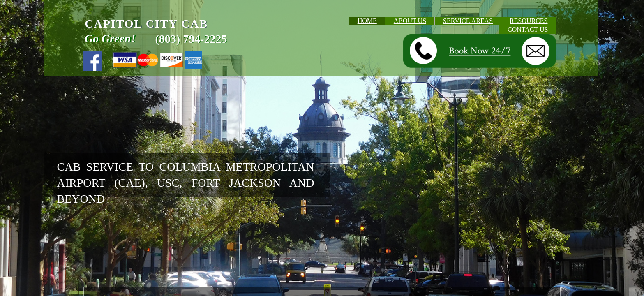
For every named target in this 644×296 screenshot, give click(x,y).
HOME (367, 21)
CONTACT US (528, 29)
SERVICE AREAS (468, 21)
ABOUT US (410, 21)
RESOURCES (529, 21)
